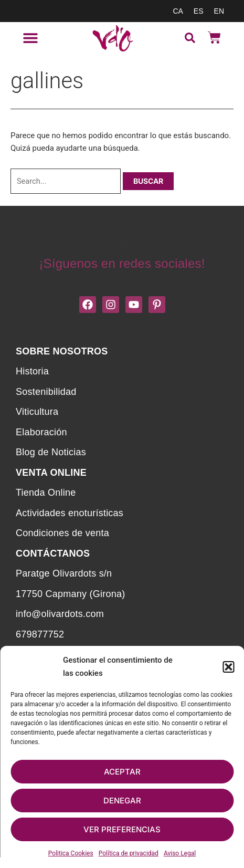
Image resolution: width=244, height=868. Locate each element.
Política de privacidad (129, 853)
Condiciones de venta (62, 533)
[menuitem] (178, 11)
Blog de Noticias (51, 452)
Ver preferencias (122, 829)
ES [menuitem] (199, 11)
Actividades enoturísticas (70, 513)
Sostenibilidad (46, 392)
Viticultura (37, 412)
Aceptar (122, 772)
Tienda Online (46, 493)
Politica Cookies (71, 853)
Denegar (122, 801)
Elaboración (41, 432)
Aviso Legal (180, 853)
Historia (32, 371)
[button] (228, 667)
